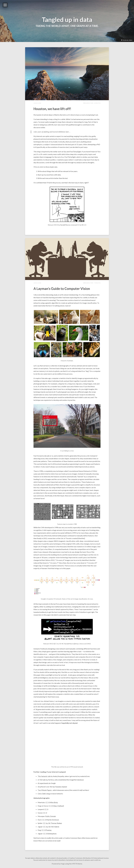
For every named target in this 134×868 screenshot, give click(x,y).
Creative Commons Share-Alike (75, 838)
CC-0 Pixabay (47, 830)
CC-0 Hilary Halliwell (56, 806)
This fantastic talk (44, 776)
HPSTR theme (77, 864)
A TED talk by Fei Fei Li (46, 780)
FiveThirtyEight (75, 152)
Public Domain (51, 816)
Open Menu (5, 5)
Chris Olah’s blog (44, 794)
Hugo (63, 864)
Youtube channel (61, 787)
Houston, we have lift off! (52, 109)
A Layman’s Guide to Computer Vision (62, 289)
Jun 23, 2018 (37, 103)
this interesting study (50, 295)
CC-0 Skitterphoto (50, 834)
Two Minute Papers (45, 790)
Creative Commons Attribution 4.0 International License (89, 858)
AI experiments (43, 783)
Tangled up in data (67, 20)
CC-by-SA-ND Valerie (51, 827)
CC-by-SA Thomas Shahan (52, 823)
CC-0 (46, 809)
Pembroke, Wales (127, 40)
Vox (65, 152)
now (57, 697)
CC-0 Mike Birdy (52, 802)
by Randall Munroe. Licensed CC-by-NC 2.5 (72, 225)
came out (37, 474)
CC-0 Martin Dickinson (51, 820)
